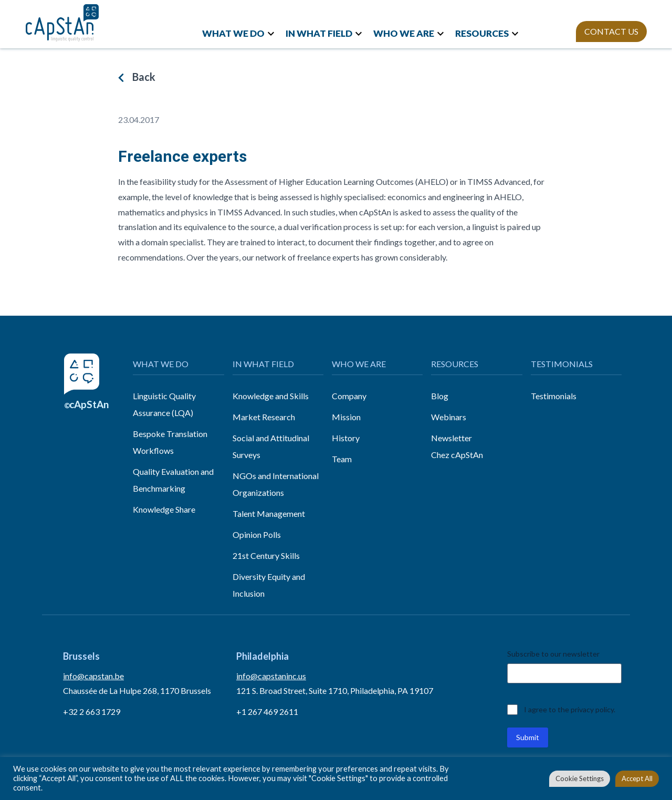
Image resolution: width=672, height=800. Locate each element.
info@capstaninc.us (271, 676)
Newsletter (451, 438)
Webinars (449, 417)
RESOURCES (482, 33)
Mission (346, 417)
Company (349, 396)
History (346, 438)
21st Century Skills (266, 555)
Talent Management (269, 513)
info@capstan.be (93, 676)
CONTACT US (611, 31)
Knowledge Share (164, 509)
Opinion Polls (257, 534)
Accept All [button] (637, 778)
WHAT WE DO (233, 33)
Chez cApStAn (457, 455)
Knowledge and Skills (271, 396)
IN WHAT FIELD (319, 33)
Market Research (264, 417)
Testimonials (554, 396)
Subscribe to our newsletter (553, 654)
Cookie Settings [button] (580, 778)
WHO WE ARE (404, 33)
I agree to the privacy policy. (570, 709)
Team (342, 459)
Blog (440, 396)
